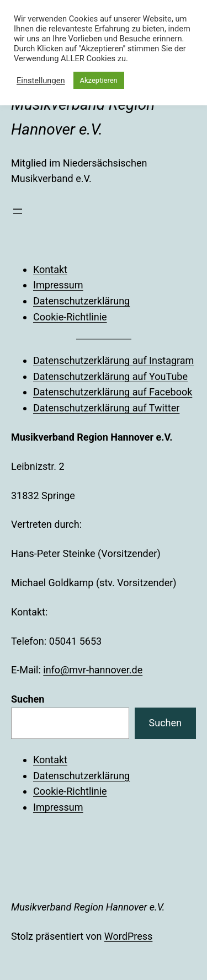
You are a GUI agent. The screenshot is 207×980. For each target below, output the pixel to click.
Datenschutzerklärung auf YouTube (110, 376)
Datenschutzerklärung (81, 301)
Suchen (28, 699)
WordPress (128, 936)
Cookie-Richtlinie (70, 317)
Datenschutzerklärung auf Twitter (106, 408)
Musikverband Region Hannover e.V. (88, 907)
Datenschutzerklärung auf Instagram (113, 360)
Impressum (58, 285)
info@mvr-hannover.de (93, 670)
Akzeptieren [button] (99, 80)
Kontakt (50, 269)
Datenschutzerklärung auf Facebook (113, 392)
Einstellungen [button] (41, 81)
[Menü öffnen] (18, 211)
